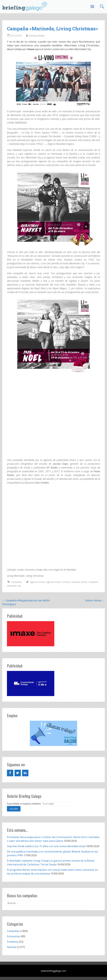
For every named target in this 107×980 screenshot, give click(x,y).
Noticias (12, 947)
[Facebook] (10, 773)
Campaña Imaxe (79, 582)
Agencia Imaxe (37, 582)
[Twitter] (18, 773)
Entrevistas (14, 936)
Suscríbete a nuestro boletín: (24, 804)
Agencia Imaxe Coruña (58, 582)
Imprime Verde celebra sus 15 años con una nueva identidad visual (46, 846)
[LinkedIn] (25, 773)
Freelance (13, 942)
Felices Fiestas (95, 600)
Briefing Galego (37, 36)
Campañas (16, 582)
